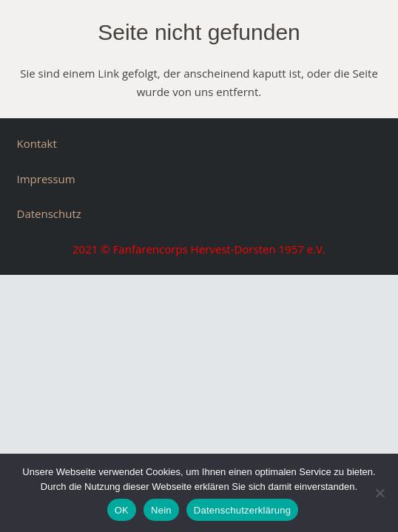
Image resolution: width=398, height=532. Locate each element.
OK (122, 510)
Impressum (46, 179)
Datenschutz (49, 214)
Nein (161, 510)
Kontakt (37, 143)
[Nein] (380, 493)
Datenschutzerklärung (242, 510)
